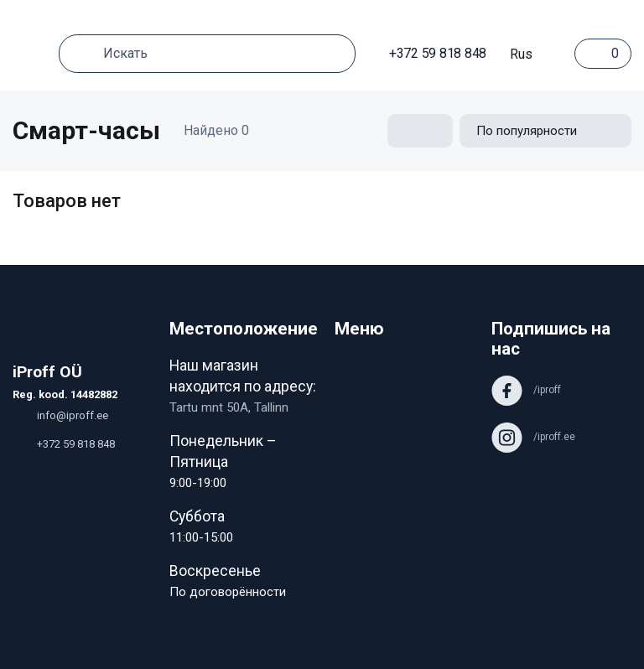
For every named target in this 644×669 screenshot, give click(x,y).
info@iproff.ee (60, 415)
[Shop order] (545, 131)
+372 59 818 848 (429, 53)
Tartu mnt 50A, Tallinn (229, 407)
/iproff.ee (533, 437)
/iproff (526, 390)
